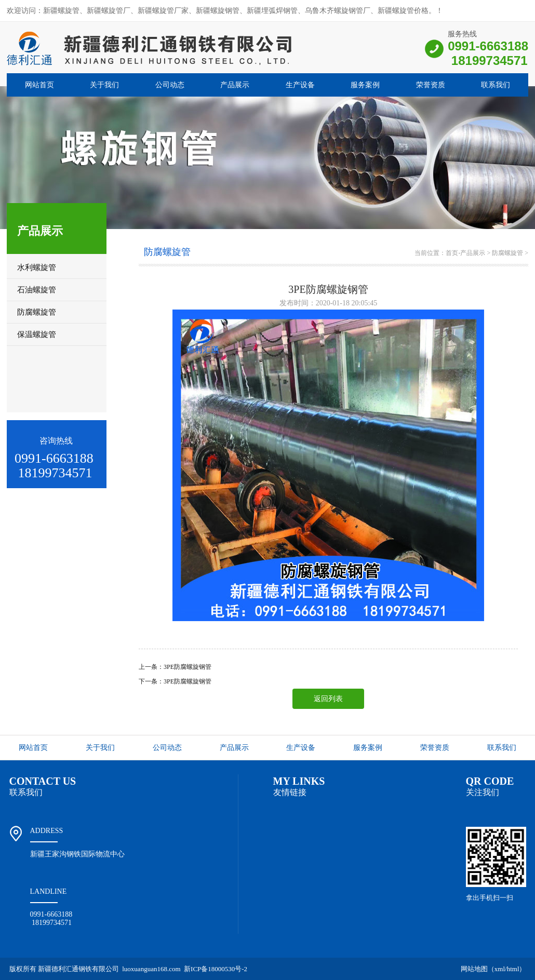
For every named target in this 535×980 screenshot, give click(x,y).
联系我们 (496, 85)
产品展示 (235, 85)
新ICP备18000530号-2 (216, 969)
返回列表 (328, 699)
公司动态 (170, 85)
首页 (452, 253)
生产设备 (300, 85)
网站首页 (39, 85)
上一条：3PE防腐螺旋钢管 (175, 667)
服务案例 (365, 85)
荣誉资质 (431, 85)
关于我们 (104, 85)
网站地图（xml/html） (493, 969)
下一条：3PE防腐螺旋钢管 (175, 681)
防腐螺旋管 (507, 253)
